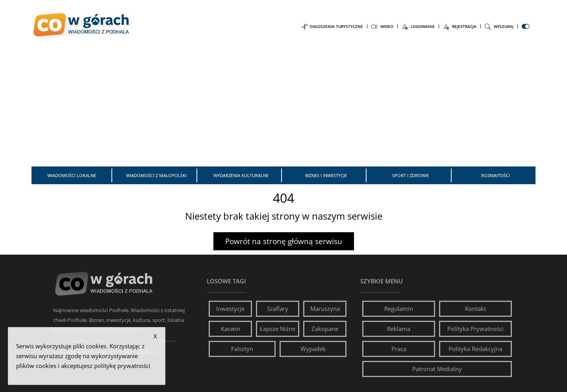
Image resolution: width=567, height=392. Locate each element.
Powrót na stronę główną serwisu (284, 241)
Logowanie (418, 26)
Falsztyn (242, 349)
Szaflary (278, 309)
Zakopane (325, 329)
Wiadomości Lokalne (72, 175)
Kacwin (231, 329)
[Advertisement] (283, 105)
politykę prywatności (122, 366)
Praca (399, 349)
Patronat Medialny (437, 369)
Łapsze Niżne (278, 329)
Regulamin (399, 309)
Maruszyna (325, 309)
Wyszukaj (499, 26)
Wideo (382, 26)
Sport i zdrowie (410, 175)
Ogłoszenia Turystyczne (332, 26)
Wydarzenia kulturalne (241, 175)
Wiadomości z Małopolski (156, 175)
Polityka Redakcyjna (475, 349)
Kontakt (475, 309)
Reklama (399, 329)
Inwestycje (230, 309)
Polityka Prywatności (475, 329)
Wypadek (313, 349)
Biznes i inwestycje (326, 175)
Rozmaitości (496, 175)
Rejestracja (460, 26)
